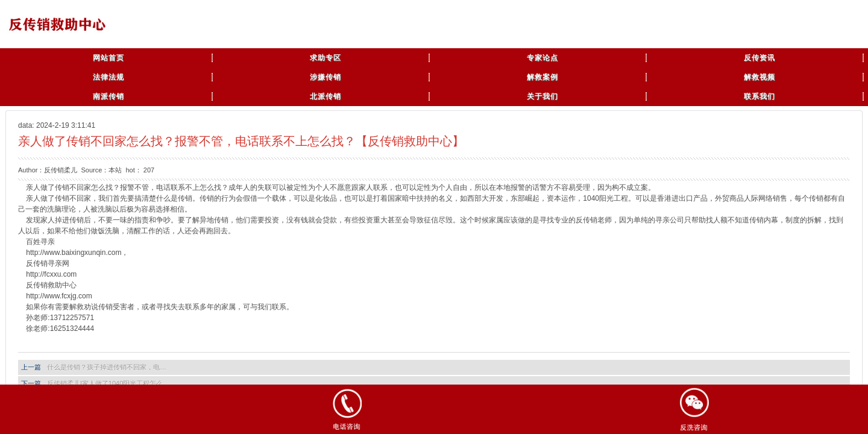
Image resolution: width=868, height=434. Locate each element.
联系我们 (759, 96)
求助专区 (325, 58)
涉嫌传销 (325, 77)
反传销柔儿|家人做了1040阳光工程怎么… (108, 383)
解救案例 (542, 77)
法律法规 (108, 77)
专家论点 (542, 58)
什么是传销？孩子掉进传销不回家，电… (107, 367)
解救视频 (759, 77)
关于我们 (542, 96)
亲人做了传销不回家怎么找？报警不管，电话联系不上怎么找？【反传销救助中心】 (241, 141)
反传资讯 (759, 58)
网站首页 (108, 58)
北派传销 (325, 96)
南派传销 (108, 96)
